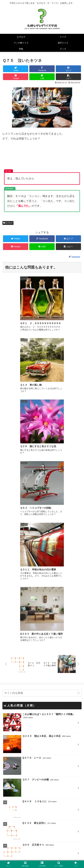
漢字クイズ (10, 775)
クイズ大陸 (15, 824)
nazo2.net (14, 829)
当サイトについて (22, 860)
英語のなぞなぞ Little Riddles (27, 834)
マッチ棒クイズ (12, 767)
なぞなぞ (8, 223)
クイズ (7, 759)
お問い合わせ (62, 860)
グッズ (7, 791)
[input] (42, 498)
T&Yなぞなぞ (16, 839)
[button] (79, 498)
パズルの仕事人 (18, 815)
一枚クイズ (15, 820)
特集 (6, 783)
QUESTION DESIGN (21, 810)
